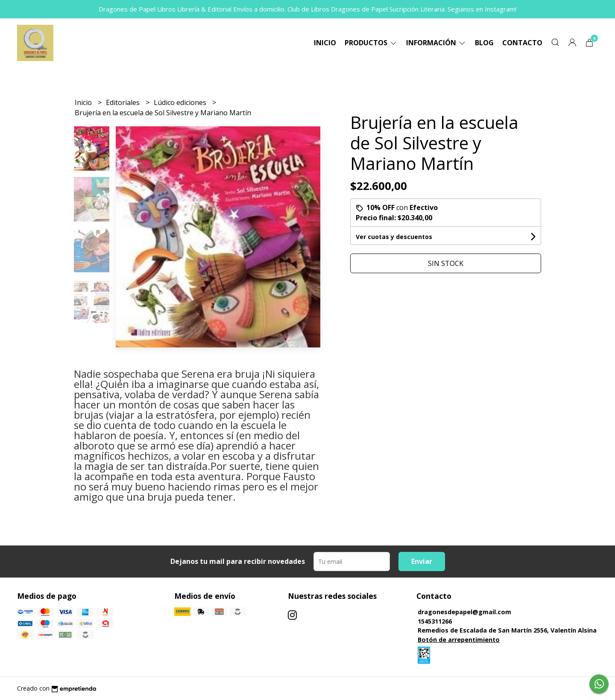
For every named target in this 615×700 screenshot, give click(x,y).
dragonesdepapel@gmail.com (464, 612)
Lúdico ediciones (181, 102)
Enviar (422, 561)
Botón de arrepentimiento (459, 640)
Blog (484, 43)
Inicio (325, 43)
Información (436, 43)
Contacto (522, 43)
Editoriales (124, 102)
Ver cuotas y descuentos (394, 237)
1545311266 (435, 621)
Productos (371, 43)
